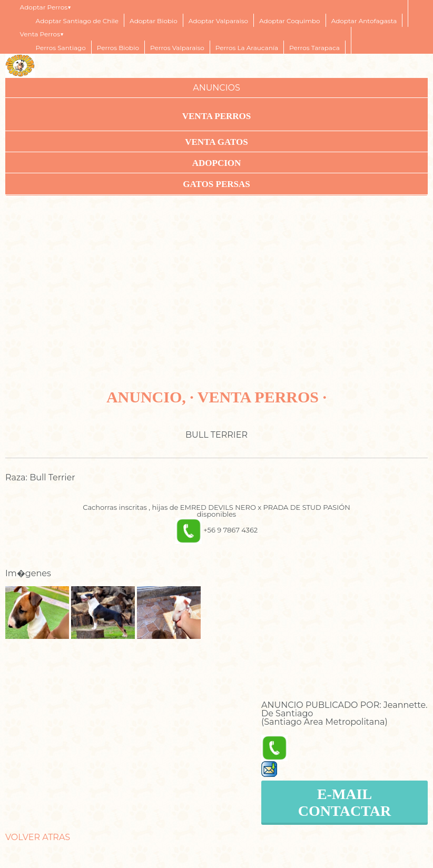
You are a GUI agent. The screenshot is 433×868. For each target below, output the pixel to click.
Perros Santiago (61, 48)
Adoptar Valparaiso (218, 21)
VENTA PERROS (217, 116)
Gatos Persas (216, 184)
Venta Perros (40, 34)
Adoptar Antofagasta (364, 21)
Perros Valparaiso (177, 48)
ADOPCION (217, 163)
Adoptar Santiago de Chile (77, 21)
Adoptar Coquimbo (290, 21)
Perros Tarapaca (314, 48)
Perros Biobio (118, 48)
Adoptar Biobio (154, 21)
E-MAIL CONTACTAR (345, 802)
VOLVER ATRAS (38, 837)
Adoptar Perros (44, 7)
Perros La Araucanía (247, 48)
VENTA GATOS (216, 142)
